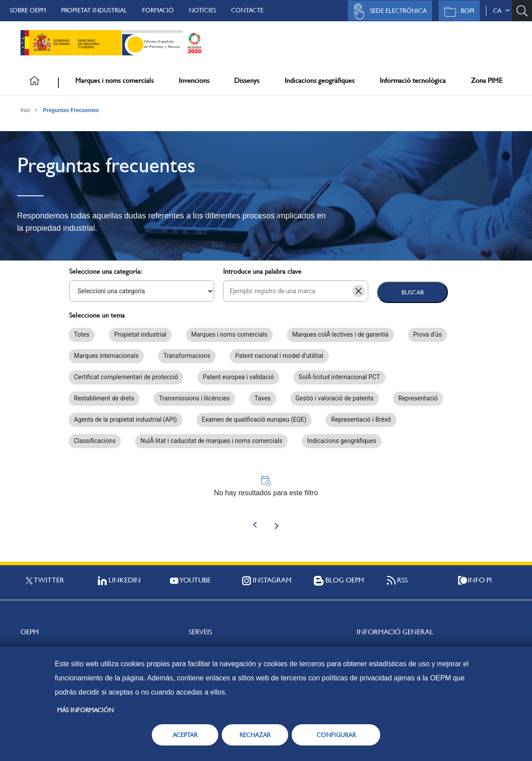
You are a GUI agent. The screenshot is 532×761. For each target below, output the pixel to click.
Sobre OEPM (28, 10)
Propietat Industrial (94, 10)
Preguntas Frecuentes (71, 110)
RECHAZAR (255, 735)
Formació (158, 10)
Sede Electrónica (388, 12)
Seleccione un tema (97, 315)
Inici (25, 110)
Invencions (194, 80)
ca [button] (501, 11)
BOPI (457, 12)
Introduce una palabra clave (262, 271)
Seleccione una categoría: (106, 271)
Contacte (247, 10)
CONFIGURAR (336, 735)
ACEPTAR (185, 735)
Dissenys (247, 80)
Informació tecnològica (413, 80)
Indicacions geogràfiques (320, 80)
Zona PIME (487, 80)
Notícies (202, 10)
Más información (85, 710)
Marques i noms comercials (114, 80)
